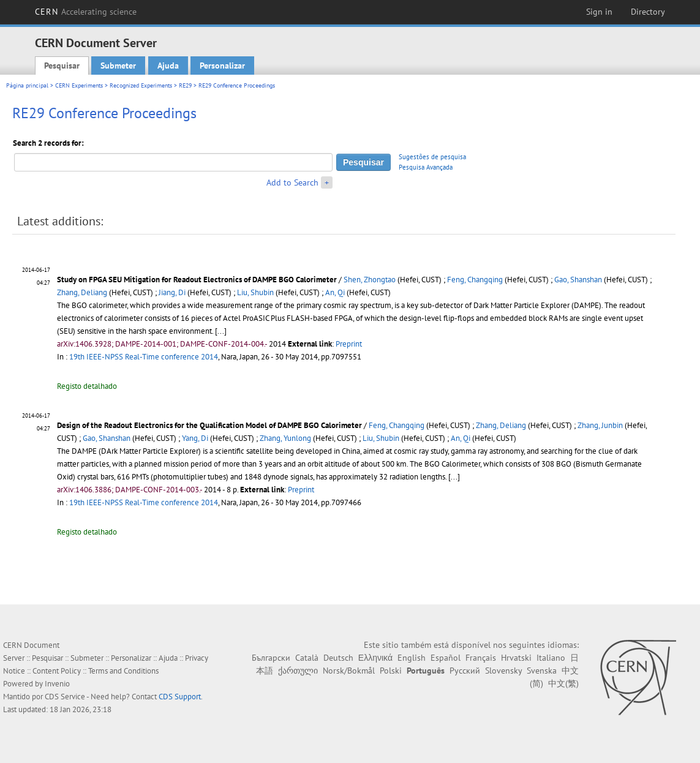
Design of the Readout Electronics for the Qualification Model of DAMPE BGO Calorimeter (209, 425)
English (412, 658)
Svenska (542, 671)
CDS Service (65, 697)
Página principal (27, 85)
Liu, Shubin (255, 292)
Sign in (599, 12)
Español (446, 658)
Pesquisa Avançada (426, 167)
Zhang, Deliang (82, 292)
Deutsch (338, 658)
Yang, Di (195, 438)
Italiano (551, 658)
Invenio (57, 684)
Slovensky (503, 671)
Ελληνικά (375, 658)
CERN (86, 12)
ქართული (298, 671)
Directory (648, 12)
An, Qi (335, 292)
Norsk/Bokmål (349, 671)
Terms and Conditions (123, 671)
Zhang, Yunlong (285, 438)
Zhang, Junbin (600, 425)
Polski (391, 671)
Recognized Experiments (141, 85)
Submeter (118, 66)
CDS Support (180, 697)
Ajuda (168, 66)
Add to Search (292, 182)
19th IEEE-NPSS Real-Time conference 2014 (144, 357)
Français (481, 658)
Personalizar (222, 66)
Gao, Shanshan (578, 280)
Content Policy (57, 671)
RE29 (185, 85)
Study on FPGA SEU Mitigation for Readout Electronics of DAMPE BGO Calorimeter (197, 280)
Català (307, 658)
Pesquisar (62, 66)
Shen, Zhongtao (370, 280)
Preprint (349, 344)
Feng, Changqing (475, 280)
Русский (465, 671)
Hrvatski (516, 658)
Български (271, 658)
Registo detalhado (87, 386)
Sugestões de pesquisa (432, 157)
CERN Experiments (79, 85)
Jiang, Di (172, 292)
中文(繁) (563, 683)
